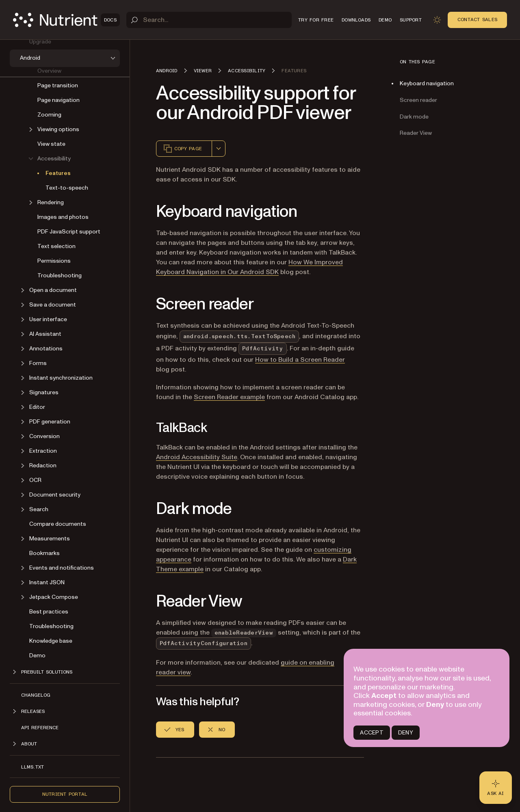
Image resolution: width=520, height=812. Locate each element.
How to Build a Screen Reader (300, 360)
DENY (406, 733)
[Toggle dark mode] (437, 20)
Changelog (36, 695)
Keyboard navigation (427, 83)
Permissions (54, 260)
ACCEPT (372, 733)
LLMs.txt (32, 767)
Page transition (58, 85)
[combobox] (219, 149)
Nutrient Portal (65, 794)
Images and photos (63, 217)
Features (58, 173)
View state (51, 144)
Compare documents (58, 524)
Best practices (49, 611)
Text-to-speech (67, 187)
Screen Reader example (229, 397)
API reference (40, 727)
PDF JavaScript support (69, 231)
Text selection (56, 246)
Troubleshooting (60, 275)
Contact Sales (477, 19)
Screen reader (418, 100)
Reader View (416, 133)
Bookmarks (44, 553)
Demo (37, 655)
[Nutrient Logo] (66, 20)
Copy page (182, 149)
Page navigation (58, 100)
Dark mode (414, 117)
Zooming (49, 114)
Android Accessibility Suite (197, 457)
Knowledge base (51, 640)
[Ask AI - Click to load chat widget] (496, 788)
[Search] (209, 20)
